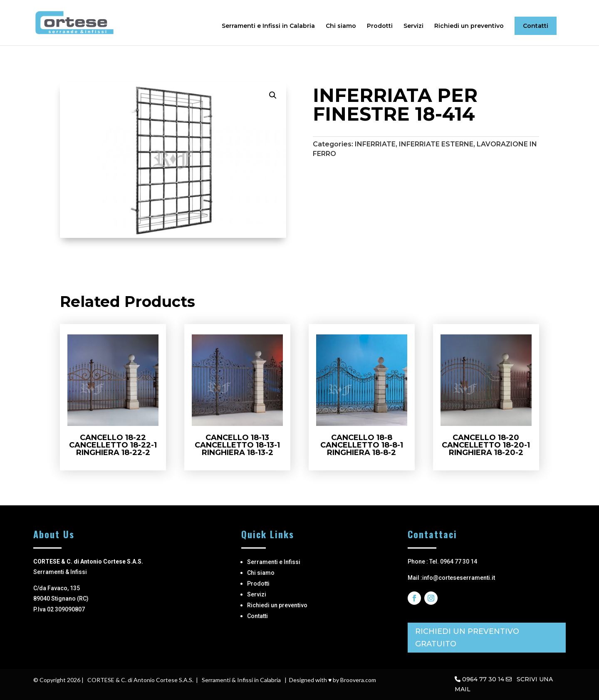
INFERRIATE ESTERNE (436, 144)
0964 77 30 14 (483, 679)
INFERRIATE (375, 144)
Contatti (536, 26)
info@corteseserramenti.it (459, 578)
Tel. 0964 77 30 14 (453, 561)
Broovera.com (358, 680)
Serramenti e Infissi (274, 562)
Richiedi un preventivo (469, 26)
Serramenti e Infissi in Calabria (268, 26)
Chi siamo (341, 26)
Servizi (413, 26)
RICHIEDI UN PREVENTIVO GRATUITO (467, 638)
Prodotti (380, 26)
